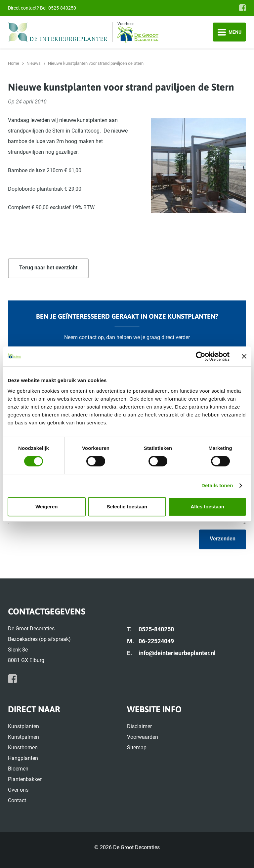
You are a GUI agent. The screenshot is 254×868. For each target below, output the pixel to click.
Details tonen (217, 485)
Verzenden (223, 539)
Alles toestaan (207, 507)
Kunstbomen (23, 748)
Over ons (18, 790)
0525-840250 (62, 8)
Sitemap (137, 748)
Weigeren (46, 507)
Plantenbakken (25, 779)
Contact (17, 800)
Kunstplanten (23, 726)
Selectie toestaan (127, 507)
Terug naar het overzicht (48, 268)
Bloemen (18, 769)
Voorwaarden (143, 737)
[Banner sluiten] (244, 356)
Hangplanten (23, 758)
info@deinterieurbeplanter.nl (177, 653)
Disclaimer (139, 726)
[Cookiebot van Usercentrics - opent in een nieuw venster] (201, 356)
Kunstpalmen (23, 737)
